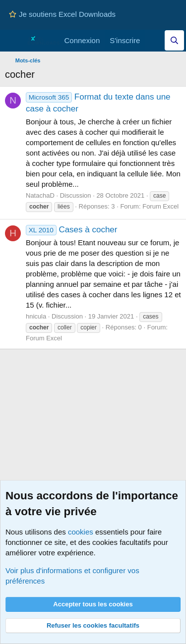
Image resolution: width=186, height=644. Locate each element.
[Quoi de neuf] (155, 40)
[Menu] (14, 41)
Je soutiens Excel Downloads (62, 14)
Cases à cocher (72, 230)
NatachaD (40, 195)
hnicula (36, 316)
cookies (81, 532)
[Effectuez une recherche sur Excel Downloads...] (174, 40)
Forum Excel (160, 206)
